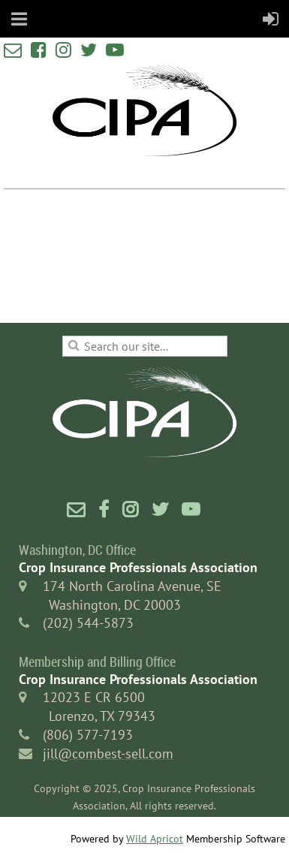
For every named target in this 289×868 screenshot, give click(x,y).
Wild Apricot (155, 839)
